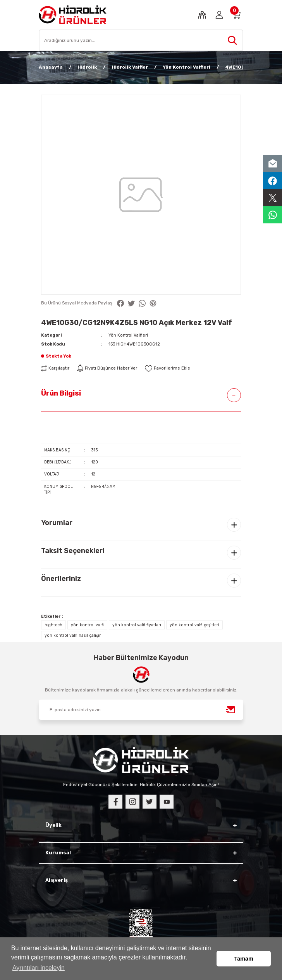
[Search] (141, 40)
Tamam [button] (244, 959)
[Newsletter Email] (141, 710)
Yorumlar (57, 523)
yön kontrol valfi (87, 625)
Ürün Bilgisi (61, 393)
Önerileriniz (61, 579)
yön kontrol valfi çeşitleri (194, 625)
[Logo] (73, 15)
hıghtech (53, 625)
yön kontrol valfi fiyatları (137, 625)
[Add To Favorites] (168, 368)
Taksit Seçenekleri (73, 551)
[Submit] (231, 710)
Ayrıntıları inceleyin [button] (39, 968)
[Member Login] (219, 15)
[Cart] (236, 15)
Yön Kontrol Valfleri (128, 335)
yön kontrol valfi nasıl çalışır (73, 635)
